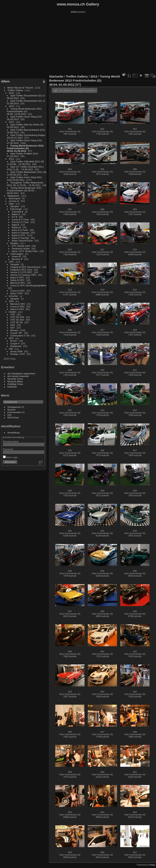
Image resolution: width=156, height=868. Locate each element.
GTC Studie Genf (21, 246)
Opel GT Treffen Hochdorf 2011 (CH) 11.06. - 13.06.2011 (25, 168)
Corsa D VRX (18, 306)
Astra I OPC (17, 293)
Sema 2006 (16, 351)
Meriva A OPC (18, 283)
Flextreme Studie (21, 248)
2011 (12, 159)
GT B (15, 217)
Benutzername (11, 441)
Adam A (16, 214)
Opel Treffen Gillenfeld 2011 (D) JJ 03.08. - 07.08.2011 (25, 163)
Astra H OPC (17, 277)
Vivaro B (16, 256)
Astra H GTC (19, 235)
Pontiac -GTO (18, 354)
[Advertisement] (78, 44)
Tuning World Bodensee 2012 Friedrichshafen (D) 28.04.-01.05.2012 (25, 148)
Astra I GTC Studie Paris (25, 251)
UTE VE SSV (17, 320)
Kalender (12, 387)
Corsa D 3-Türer (20, 222)
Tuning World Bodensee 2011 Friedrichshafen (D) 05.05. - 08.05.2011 (24, 190)
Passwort (8, 449)
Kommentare (14, 412)
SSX (13, 325)
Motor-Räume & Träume (20, 88)
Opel (11, 204)
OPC (12, 262)
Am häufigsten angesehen (21, 373)
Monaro (14, 330)
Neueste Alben (15, 381)
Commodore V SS (20, 335)
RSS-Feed (13, 417)
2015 (12, 93)
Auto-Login (10, 457)
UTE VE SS (17, 322)
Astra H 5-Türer (20, 230)
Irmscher (14, 296)
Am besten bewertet (18, 376)
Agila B (16, 225)
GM (11, 349)
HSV (11, 338)
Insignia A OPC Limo (21, 270)
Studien (14, 243)
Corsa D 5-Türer (20, 219)
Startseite (56, 76)
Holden (13, 312)
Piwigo (152, 865)
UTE (13, 314)
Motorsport (15, 198)
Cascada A (17, 212)
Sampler (15, 206)
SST (13, 328)
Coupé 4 (15, 343)
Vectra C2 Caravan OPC (23, 275)
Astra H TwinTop (20, 238)
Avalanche (16, 346)
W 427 (14, 341)
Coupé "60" (16, 333)
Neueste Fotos (15, 379)
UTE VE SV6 (17, 317)
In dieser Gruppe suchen (77, 90)
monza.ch (14, 201)
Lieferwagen (17, 254)
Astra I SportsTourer (22, 241)
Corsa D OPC (18, 291)
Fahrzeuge (16, 209)
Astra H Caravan (21, 233)
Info (10, 415)
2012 (12, 122)
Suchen (12, 410)
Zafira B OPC (17, 280)
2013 (12, 106)
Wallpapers (13, 196)
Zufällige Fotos (15, 384)
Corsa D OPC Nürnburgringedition (29, 285)
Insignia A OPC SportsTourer (26, 267)
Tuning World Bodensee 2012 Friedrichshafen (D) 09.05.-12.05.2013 (24, 111)
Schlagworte (14, 407)
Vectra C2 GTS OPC (21, 272)
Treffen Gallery (15, 90)
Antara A (16, 227)
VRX (11, 301)
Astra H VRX (17, 309)
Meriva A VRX (18, 304)
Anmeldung (14, 432)
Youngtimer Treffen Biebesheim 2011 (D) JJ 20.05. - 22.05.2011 (25, 184)
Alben (5, 81)
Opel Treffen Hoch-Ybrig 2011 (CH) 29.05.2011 (24, 179)
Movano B (17, 259)
